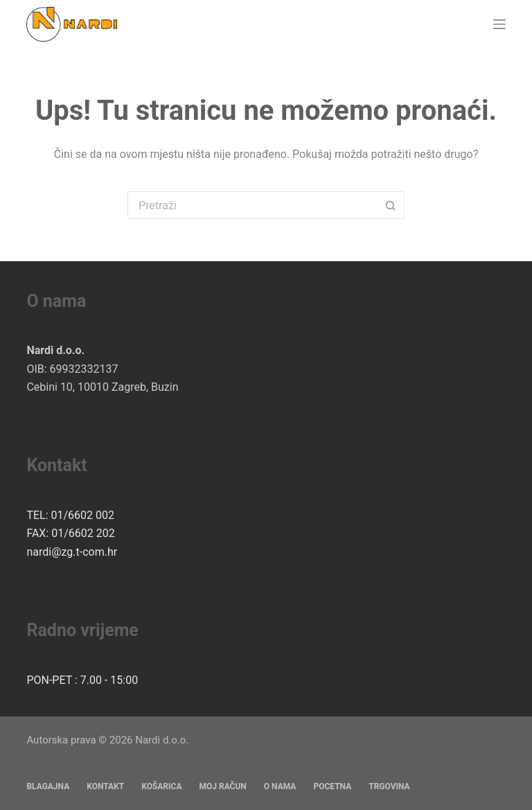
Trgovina (389, 786)
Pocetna (332, 786)
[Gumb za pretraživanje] (391, 205)
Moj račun (222, 786)
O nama (280, 786)
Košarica (161, 786)
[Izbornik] (499, 24)
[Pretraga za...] (252, 205)
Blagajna (48, 786)
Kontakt (105, 786)
